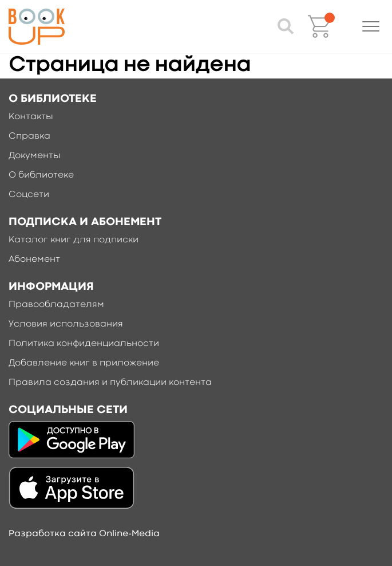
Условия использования (66, 324)
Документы (35, 156)
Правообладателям (56, 305)
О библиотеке (41, 175)
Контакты (31, 117)
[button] (371, 26)
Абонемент (34, 260)
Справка (29, 136)
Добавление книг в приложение (84, 363)
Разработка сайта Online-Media (84, 534)
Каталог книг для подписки (74, 240)
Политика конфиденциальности (84, 344)
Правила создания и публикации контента (110, 383)
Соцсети (29, 195)
